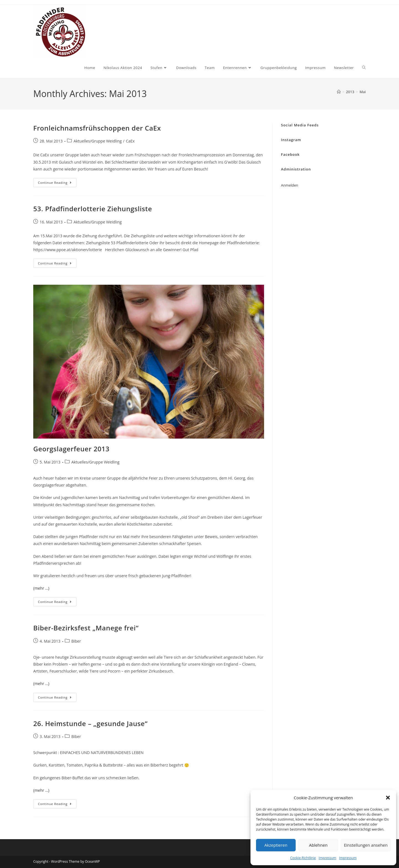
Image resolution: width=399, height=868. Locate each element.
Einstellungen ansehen (366, 845)
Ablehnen (318, 845)
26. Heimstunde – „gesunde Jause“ (90, 723)
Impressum (327, 858)
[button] (388, 798)
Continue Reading (57, 184)
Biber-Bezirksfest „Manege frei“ (86, 628)
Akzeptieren (276, 845)
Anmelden (290, 185)
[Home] (339, 92)
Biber (76, 641)
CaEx (130, 141)
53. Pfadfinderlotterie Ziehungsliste (93, 209)
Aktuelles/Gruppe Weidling (98, 141)
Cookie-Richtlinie (303, 858)
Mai (363, 92)
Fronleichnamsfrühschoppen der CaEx (97, 128)
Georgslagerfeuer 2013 (71, 449)
